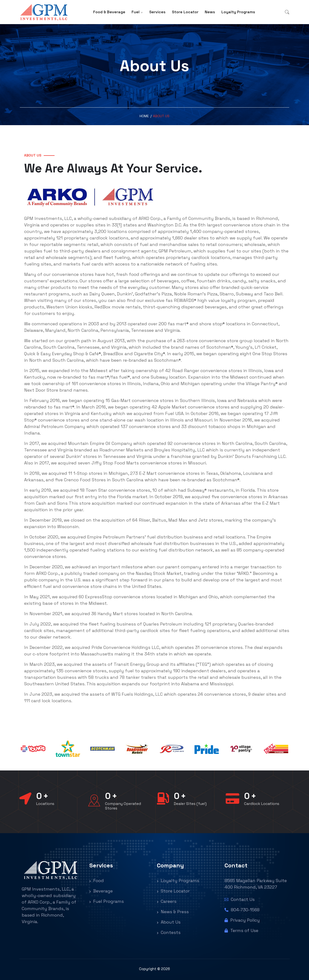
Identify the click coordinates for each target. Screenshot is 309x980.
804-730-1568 (242, 910)
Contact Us (240, 899)
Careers (167, 901)
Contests (169, 932)
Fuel (136, 12)
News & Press (173, 912)
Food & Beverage (109, 12)
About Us (169, 922)
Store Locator (185, 12)
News (210, 12)
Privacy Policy (242, 920)
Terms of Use (241, 930)
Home (144, 116)
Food (97, 881)
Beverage (101, 891)
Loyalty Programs (238, 12)
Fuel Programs (107, 901)
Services (157, 12)
